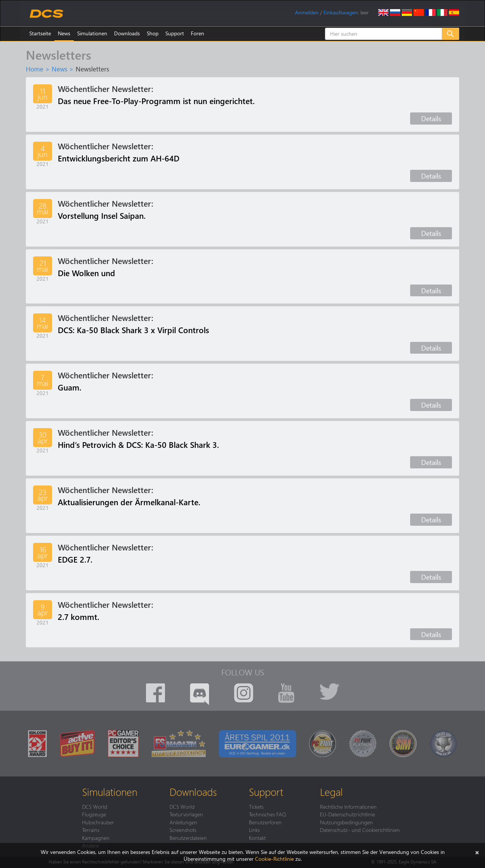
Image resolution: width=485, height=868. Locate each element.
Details (431, 118)
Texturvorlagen (186, 814)
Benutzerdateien (188, 838)
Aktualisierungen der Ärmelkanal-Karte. (129, 502)
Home (35, 69)
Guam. (70, 387)
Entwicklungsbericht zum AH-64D (119, 158)
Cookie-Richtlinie (274, 859)
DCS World (95, 806)
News (64, 33)
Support (175, 33)
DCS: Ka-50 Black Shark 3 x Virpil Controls (133, 330)
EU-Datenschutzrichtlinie (348, 814)
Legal (331, 792)
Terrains (91, 830)
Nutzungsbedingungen (346, 822)
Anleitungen (183, 822)
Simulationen (92, 33)
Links (254, 830)
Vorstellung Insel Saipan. (102, 215)
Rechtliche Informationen (348, 806)
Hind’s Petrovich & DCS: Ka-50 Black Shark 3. (138, 444)
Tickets (256, 806)
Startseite (40, 33)
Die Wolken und (86, 273)
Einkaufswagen (341, 12)
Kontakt (257, 838)
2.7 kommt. (78, 617)
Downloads (127, 33)
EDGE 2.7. (75, 559)
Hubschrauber (98, 822)
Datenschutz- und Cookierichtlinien (360, 830)
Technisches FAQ (268, 814)
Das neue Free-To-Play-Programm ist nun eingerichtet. (156, 101)
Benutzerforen (265, 822)
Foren (197, 33)
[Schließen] (477, 852)
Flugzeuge (94, 814)
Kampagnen (96, 838)
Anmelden (307, 12)
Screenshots (183, 830)
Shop (153, 33)
